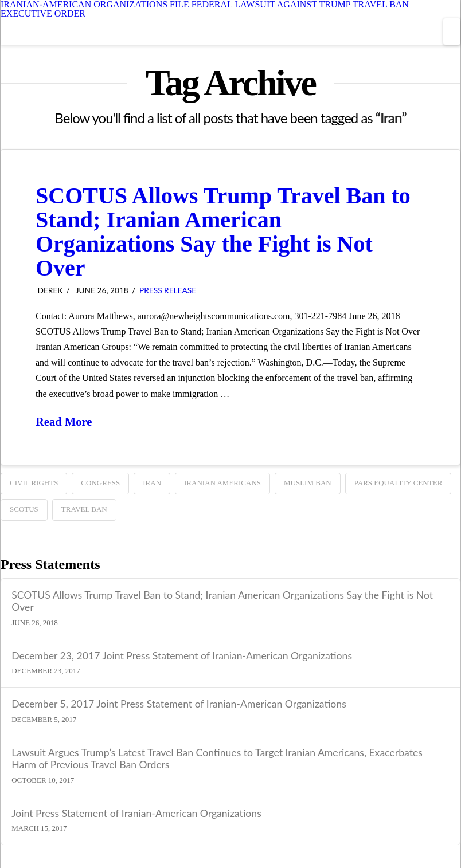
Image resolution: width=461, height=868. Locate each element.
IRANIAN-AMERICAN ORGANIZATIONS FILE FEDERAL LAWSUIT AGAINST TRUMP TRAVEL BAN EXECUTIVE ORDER (205, 9)
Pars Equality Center (399, 483)
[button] (452, 32)
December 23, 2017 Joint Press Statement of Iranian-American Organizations (182, 656)
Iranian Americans (222, 483)
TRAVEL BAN (84, 509)
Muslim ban (308, 483)
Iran (152, 483)
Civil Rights (34, 483)
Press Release (168, 290)
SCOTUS (24, 509)
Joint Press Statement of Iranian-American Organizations (136, 813)
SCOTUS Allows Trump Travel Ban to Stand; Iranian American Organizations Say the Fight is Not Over (223, 232)
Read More (64, 422)
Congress (100, 483)
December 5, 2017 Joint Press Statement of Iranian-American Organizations (179, 704)
